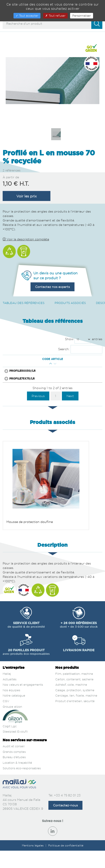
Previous (38, 409)
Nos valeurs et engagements (23, 698)
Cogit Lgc (10, 739)
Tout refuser (55, 16)
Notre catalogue (14, 709)
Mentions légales (33, 859)
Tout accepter (27, 16)
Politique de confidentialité (66, 859)
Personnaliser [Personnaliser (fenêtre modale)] (82, 16)
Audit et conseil (14, 760)
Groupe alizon (12, 720)
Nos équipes (11, 704)
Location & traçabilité (17, 776)
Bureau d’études (14, 771)
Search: (80, 349)
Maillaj (7, 687)
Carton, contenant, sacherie (74, 693)
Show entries (84, 339)
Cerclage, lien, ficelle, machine (76, 709)
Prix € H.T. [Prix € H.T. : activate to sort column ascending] (60, 361)
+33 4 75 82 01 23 (67, 809)
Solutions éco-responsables (22, 782)
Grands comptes (14, 765)
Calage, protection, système (75, 704)
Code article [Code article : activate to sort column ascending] (22, 361)
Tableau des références (24, 303)
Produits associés (70, 303)
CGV (6, 715)
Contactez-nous (65, 819)
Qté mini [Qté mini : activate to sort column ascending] (47, 361)
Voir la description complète (26, 239)
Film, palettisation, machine (74, 687)
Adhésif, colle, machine (71, 698)
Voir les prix (27, 196)
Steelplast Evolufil (15, 745)
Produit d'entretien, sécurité (75, 715)
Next (70, 409)
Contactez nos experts (52, 287)
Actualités (10, 693)
